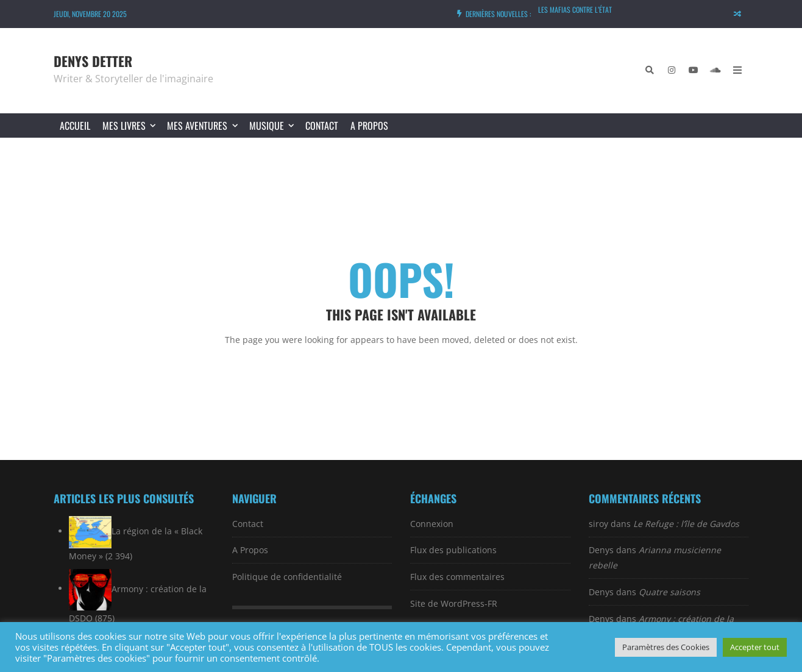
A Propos (369, 126)
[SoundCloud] (715, 71)
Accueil (75, 126)
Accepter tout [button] (755, 647)
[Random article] (737, 14)
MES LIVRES (132, 126)
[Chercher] (650, 71)
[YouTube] (694, 71)
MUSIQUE (274, 126)
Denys (601, 550)
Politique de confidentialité (287, 577)
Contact (322, 126)
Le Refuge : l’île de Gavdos (686, 524)
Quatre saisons (669, 592)
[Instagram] (672, 71)
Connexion (432, 524)
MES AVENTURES (205, 126)
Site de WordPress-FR (454, 603)
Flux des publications (453, 550)
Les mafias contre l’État (575, 9)
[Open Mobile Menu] (737, 71)
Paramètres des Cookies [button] (666, 647)
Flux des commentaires (457, 577)
